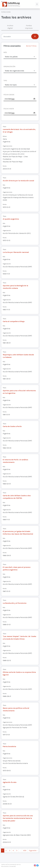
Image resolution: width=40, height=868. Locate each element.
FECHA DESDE (9, 95)
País (4, 185)
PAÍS (5, 52)
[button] (37, 4)
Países (5, 136)
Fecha (5, 166)
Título (4, 127)
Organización (7, 230)
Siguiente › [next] (33, 850)
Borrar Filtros (31, 46)
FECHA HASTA (9, 109)
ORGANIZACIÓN (9, 66)
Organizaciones (8, 146)
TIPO (5, 81)
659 (25, 850)
